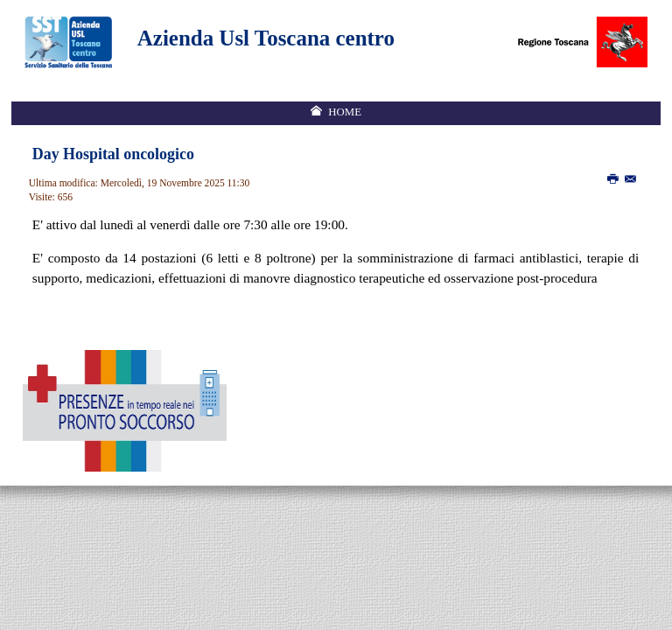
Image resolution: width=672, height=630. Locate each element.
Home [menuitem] (345, 112)
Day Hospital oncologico (113, 154)
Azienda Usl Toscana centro (266, 38)
